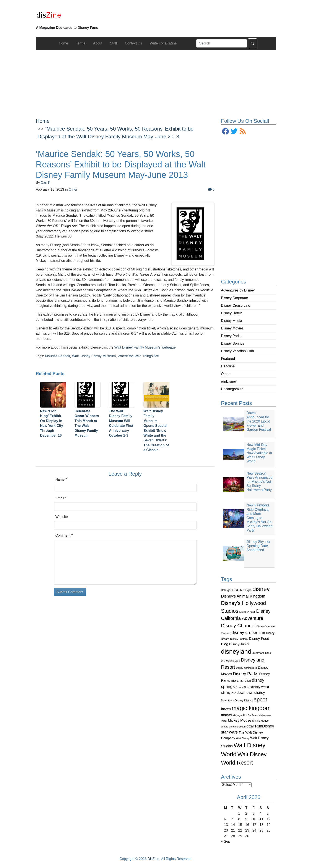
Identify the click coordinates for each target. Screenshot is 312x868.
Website (62, 517)
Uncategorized (232, 389)
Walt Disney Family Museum (94, 356)
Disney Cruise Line (236, 305)
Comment (64, 535)
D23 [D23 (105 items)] (235, 590)
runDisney (229, 381)
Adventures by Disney (238, 290)
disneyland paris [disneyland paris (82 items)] (262, 653)
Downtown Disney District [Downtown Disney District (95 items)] (237, 700)
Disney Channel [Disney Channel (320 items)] (238, 626)
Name (61, 479)
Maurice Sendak (58, 356)
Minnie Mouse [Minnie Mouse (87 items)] (260, 721)
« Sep (226, 841)
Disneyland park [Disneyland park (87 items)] (230, 661)
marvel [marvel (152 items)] (226, 715)
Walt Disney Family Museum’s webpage (145, 347)
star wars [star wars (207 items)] (229, 732)
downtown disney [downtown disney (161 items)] (251, 693)
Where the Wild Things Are (138, 356)
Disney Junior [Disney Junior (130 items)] (239, 644)
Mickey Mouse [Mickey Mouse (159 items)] (240, 720)
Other (225, 374)
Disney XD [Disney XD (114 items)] (228, 693)
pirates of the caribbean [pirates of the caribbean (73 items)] (233, 727)
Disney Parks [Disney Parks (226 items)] (246, 674)
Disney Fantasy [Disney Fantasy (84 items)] (239, 639)
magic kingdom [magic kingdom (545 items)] (251, 708)
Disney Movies (232, 328)
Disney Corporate (235, 298)
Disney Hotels (232, 313)
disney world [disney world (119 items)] (260, 687)
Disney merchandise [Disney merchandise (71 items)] (246, 668)
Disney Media (232, 321)
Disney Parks (231, 336)
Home (43, 121)
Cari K (45, 183)
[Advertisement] (156, 80)
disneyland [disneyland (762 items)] (236, 651)
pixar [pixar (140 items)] (250, 726)
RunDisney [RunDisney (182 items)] (265, 726)
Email (61, 498)
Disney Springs (233, 343)
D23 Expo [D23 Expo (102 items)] (245, 590)
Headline (228, 366)
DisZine (153, 859)
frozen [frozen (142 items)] (226, 709)
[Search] (222, 43)
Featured (228, 359)
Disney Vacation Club (237, 351)
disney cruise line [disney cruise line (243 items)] (248, 632)
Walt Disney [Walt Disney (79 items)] (243, 738)
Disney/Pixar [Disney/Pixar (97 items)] (247, 612)
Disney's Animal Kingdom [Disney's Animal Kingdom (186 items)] (243, 596)
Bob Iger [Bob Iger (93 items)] (226, 590)
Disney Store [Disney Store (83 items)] (243, 687)
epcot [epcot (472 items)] (260, 699)
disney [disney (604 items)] (261, 589)
